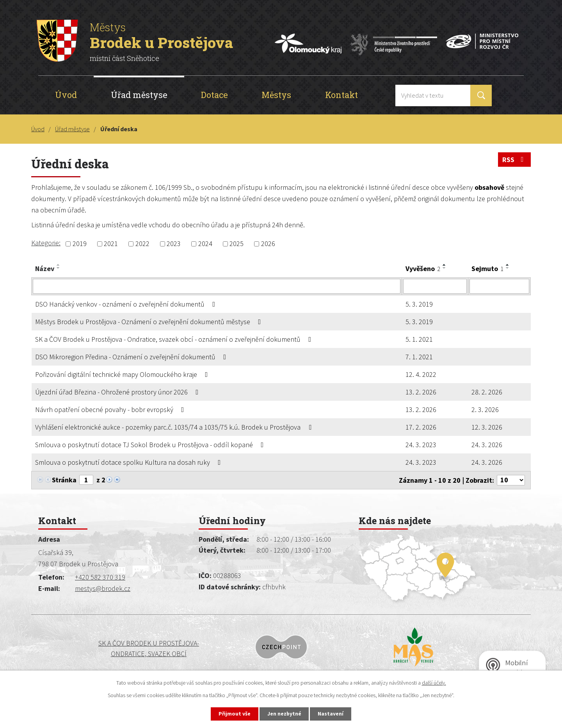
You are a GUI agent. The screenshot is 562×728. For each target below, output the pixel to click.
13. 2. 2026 (421, 392)
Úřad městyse (139, 95)
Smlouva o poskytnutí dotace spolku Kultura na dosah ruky (130, 462)
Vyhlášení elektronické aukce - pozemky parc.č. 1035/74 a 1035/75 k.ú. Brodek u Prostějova (175, 427)
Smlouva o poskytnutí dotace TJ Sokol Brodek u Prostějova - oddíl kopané (151, 445)
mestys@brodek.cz (103, 588)
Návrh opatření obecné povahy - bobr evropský (111, 409)
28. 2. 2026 (487, 392)
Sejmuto (487, 269)
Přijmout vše (234, 714)
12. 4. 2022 (421, 374)
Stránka (64, 480)
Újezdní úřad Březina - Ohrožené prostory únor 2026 (118, 392)
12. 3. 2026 (487, 427)
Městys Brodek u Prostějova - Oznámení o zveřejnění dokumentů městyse (150, 322)
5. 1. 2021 (419, 339)
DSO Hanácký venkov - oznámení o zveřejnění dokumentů (127, 304)
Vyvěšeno (423, 269)
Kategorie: (46, 243)
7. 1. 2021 (419, 357)
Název (45, 269)
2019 (80, 244)
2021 (111, 244)
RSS (515, 160)
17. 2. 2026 (421, 427)
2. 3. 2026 (485, 409)
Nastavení (332, 714)
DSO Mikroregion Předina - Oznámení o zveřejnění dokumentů (132, 357)
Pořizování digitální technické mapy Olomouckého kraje (123, 374)
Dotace (214, 95)
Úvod (66, 95)
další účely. (434, 682)
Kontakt (341, 95)
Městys (276, 95)
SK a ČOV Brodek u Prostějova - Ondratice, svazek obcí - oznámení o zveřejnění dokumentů (175, 339)
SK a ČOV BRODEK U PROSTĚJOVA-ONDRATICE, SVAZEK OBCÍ (96, 649)
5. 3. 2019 (419, 304)
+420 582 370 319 (100, 577)
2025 (237, 244)
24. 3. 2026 (487, 445)
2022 (142, 244)
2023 (174, 244)
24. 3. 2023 (421, 445)
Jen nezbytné (285, 714)
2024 (205, 244)
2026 (268, 244)
